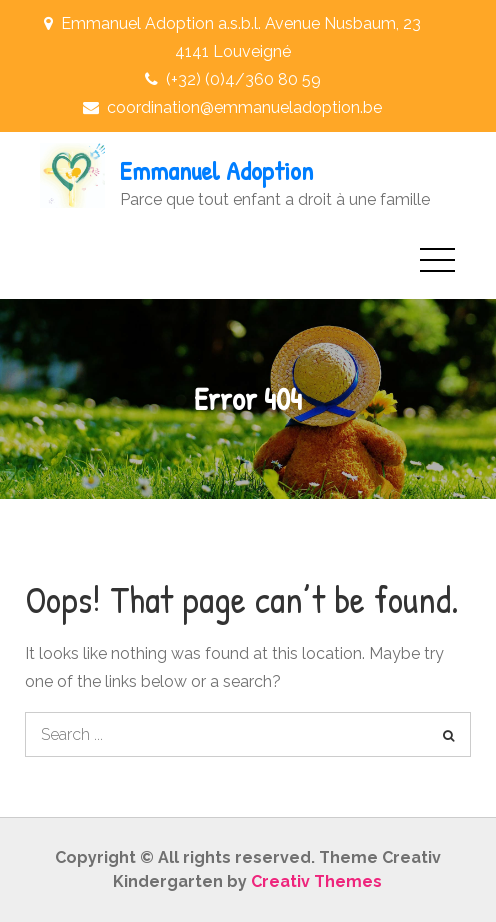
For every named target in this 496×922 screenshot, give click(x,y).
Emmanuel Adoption (216, 170)
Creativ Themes (316, 881)
